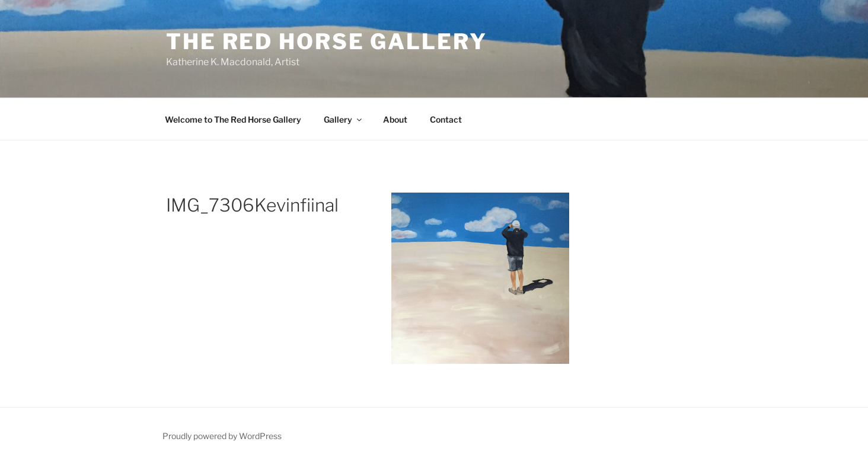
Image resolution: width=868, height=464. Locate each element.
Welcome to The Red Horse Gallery (233, 119)
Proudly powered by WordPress (222, 436)
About (395, 119)
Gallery (344, 119)
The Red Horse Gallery (326, 41)
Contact (446, 119)
